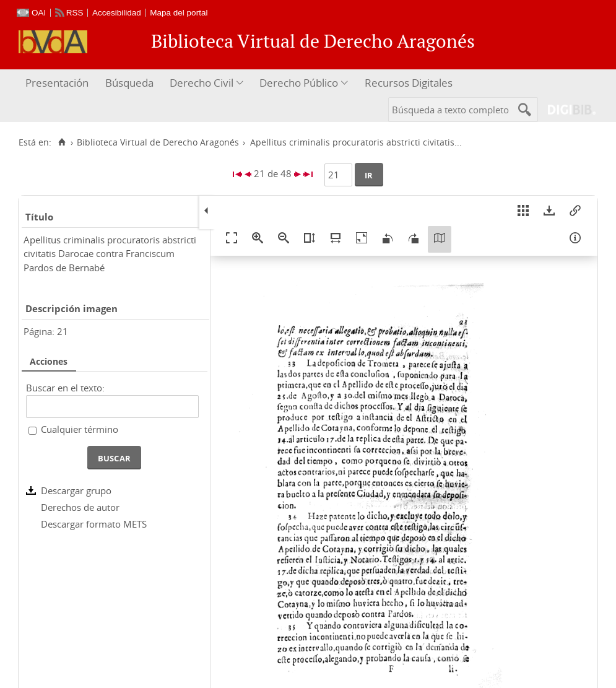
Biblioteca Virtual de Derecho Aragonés (158, 142)
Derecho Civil (202, 83)
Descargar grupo (76, 490)
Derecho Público (299, 83)
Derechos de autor (80, 507)
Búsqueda (129, 83)
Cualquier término (80, 429)
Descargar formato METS (94, 524)
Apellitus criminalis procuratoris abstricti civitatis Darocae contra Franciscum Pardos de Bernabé (110, 254)
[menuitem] (59, 83)
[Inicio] (62, 142)
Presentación (57, 83)
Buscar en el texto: (65, 388)
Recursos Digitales (409, 83)
